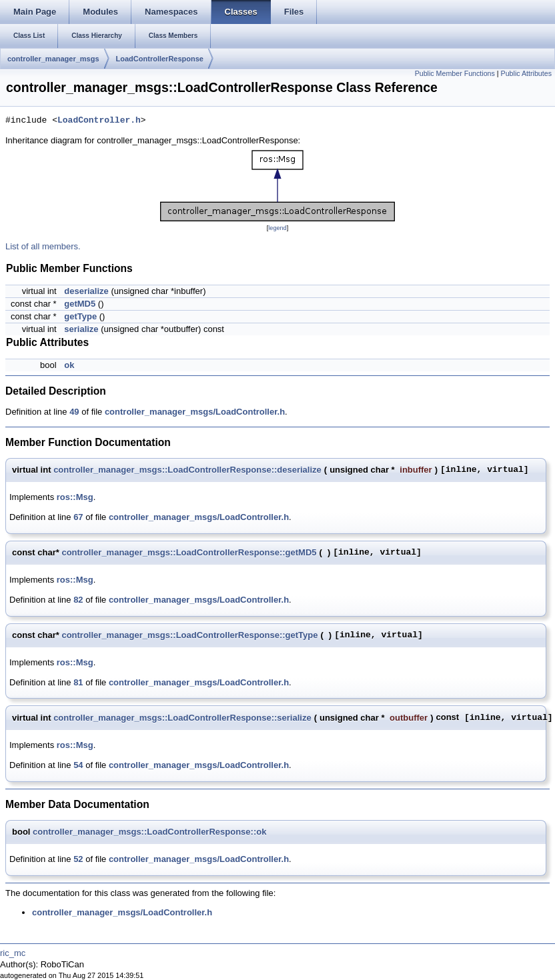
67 (78, 517)
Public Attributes (526, 73)
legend (277, 228)
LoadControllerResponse (160, 59)
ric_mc (13, 953)
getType (80, 316)
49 (74, 412)
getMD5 (80, 304)
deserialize (86, 291)
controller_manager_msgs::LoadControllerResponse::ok (149, 832)
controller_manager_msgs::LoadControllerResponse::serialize (182, 718)
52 (78, 859)
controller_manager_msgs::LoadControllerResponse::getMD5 (189, 552)
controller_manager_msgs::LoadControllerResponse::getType (189, 635)
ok (69, 365)
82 (78, 600)
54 (78, 765)
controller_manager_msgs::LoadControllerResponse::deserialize (187, 470)
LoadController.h (99, 121)
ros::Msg (75, 497)
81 (78, 682)
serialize (81, 329)
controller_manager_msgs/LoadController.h (195, 412)
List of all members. (43, 246)
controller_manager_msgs (53, 59)
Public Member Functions (455, 73)
